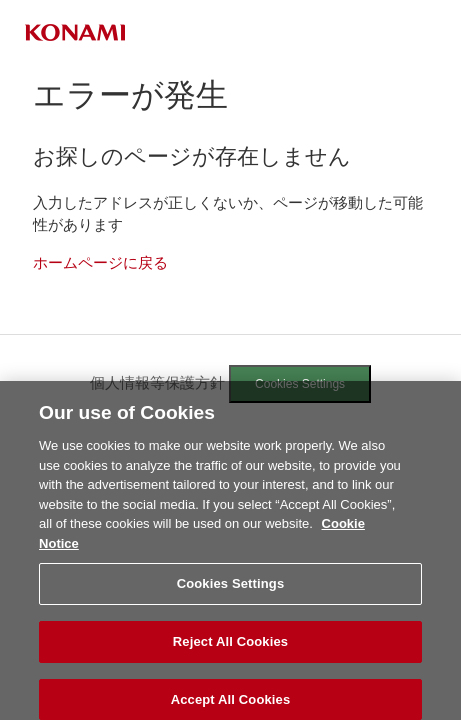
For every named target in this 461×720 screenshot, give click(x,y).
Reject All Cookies (230, 646)
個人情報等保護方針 (157, 382)
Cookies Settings (300, 384)
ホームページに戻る (100, 262)
